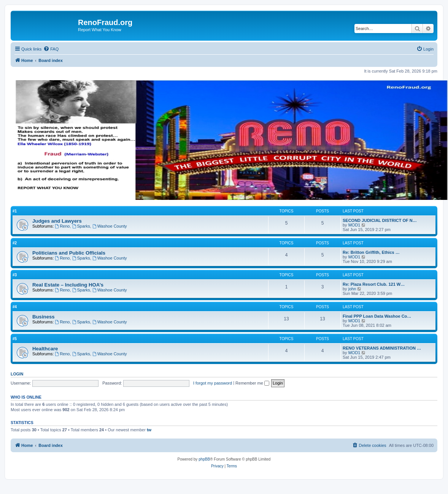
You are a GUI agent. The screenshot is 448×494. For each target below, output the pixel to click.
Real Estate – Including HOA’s (68, 285)
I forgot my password (213, 383)
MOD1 (354, 225)
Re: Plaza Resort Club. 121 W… (374, 284)
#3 (15, 275)
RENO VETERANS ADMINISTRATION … (382, 348)
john (352, 289)
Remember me (252, 383)
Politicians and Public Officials (69, 253)
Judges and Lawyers (57, 221)
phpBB (204, 459)
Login (17, 374)
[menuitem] (51, 49)
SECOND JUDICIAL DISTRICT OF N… (380, 220)
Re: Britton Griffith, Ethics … (371, 252)
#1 (15, 211)
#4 (15, 307)
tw (149, 430)
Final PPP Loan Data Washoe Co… (377, 316)
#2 (15, 243)
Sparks (81, 226)
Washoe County (110, 226)
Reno (62, 226)
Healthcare (45, 349)
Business (44, 317)
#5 (15, 339)
